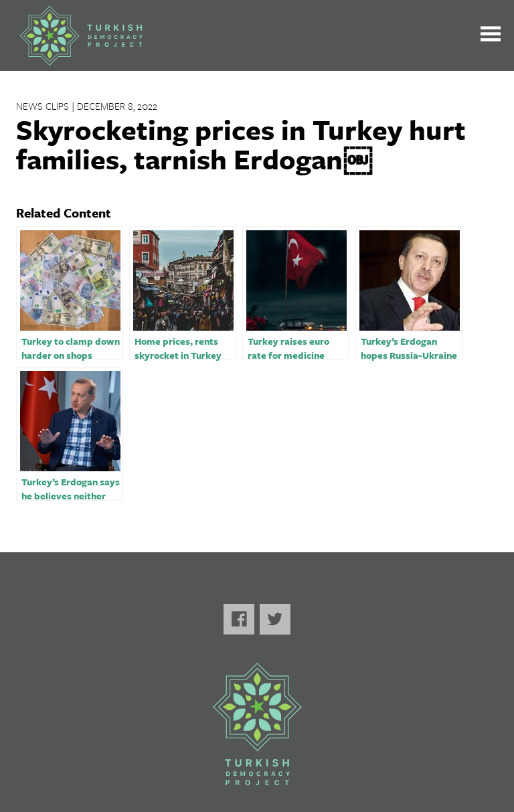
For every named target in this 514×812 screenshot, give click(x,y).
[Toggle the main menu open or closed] (491, 36)
